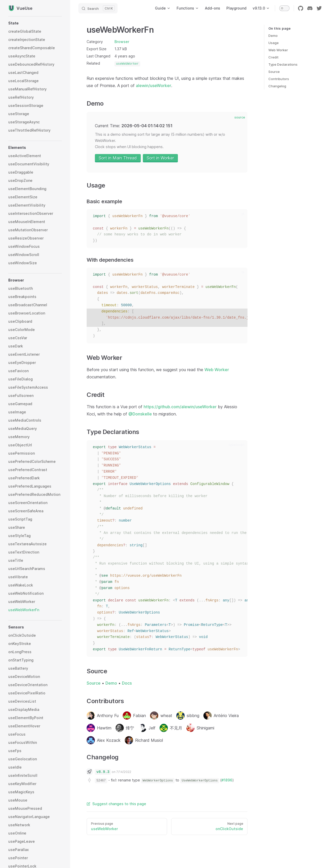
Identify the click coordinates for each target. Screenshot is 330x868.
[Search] (98, 8)
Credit (273, 57)
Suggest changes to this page (116, 804)
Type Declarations (283, 64)
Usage (274, 43)
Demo (273, 36)
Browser (122, 42)
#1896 (227, 780)
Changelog (277, 86)
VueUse (20, 8)
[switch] (284, 8)
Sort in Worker (160, 158)
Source (274, 72)
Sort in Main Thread (118, 158)
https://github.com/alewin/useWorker (180, 407)
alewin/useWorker (154, 86)
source (240, 117)
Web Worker (278, 50)
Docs (127, 683)
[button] (35, 23)
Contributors (279, 79)
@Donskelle (140, 414)
